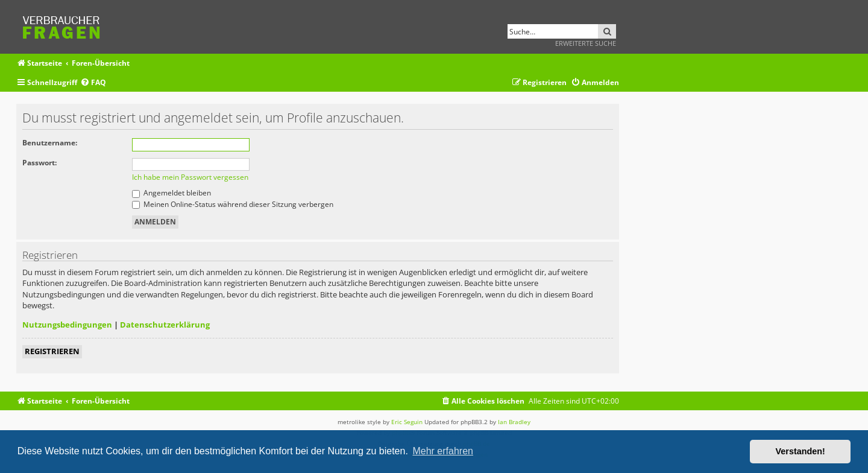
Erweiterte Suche (586, 43)
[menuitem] (93, 83)
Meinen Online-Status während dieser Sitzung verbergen (233, 204)
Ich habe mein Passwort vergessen (190, 177)
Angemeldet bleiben (171, 193)
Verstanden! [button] (800, 451)
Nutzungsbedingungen (67, 325)
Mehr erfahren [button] (443, 451)
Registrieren (52, 351)
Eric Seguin (407, 422)
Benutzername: (50, 143)
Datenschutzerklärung (165, 325)
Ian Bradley (514, 422)
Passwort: (39, 163)
